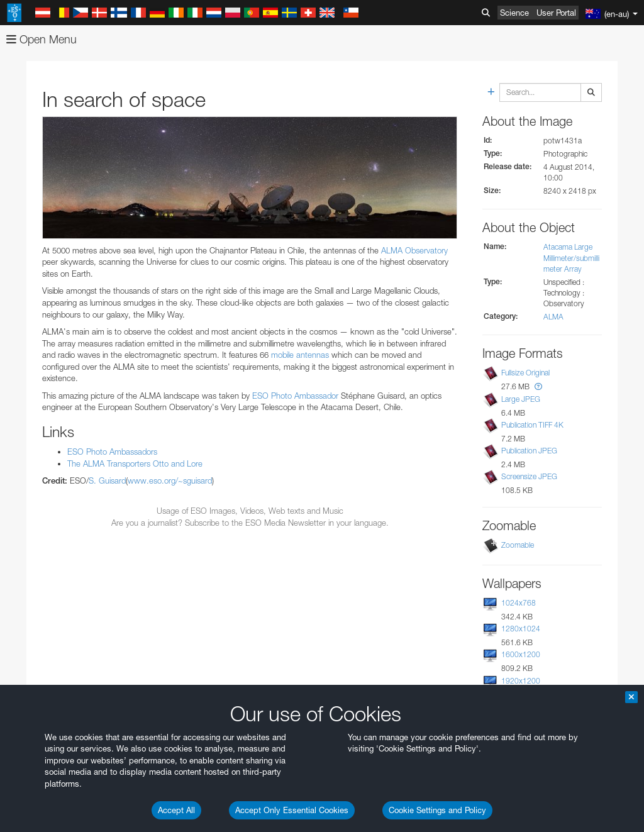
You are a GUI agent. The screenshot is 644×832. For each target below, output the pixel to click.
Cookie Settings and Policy (437, 810)
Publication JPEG (529, 451)
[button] (538, 386)
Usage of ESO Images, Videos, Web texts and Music (250, 511)
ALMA (553, 317)
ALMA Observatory (414, 250)
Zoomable (518, 545)
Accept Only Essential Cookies (292, 810)
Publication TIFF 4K (532, 425)
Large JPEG (521, 399)
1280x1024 (521, 629)
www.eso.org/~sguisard (170, 480)
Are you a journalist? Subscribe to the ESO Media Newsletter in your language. (250, 523)
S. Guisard (107, 480)
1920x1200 (521, 681)
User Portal (556, 13)
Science (514, 13)
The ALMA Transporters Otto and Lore (135, 463)
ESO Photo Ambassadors (112, 452)
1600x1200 (521, 654)
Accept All (176, 810)
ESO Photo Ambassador (295, 396)
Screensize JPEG (529, 476)
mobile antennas (300, 355)
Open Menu (42, 39)
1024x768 (519, 603)
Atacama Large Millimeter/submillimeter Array (571, 258)
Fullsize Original (525, 373)
